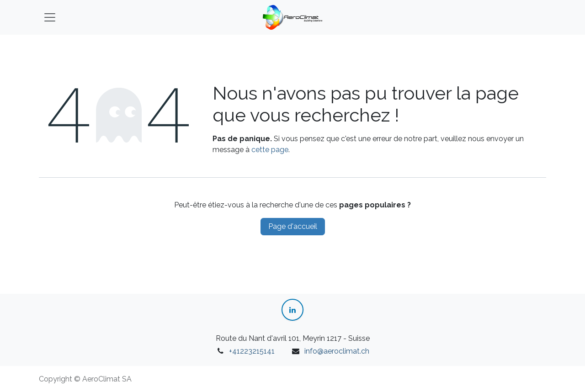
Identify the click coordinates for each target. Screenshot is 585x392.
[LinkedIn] (292, 310)
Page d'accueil (293, 226)
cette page (270, 150)
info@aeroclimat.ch (337, 351)
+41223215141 (252, 351)
